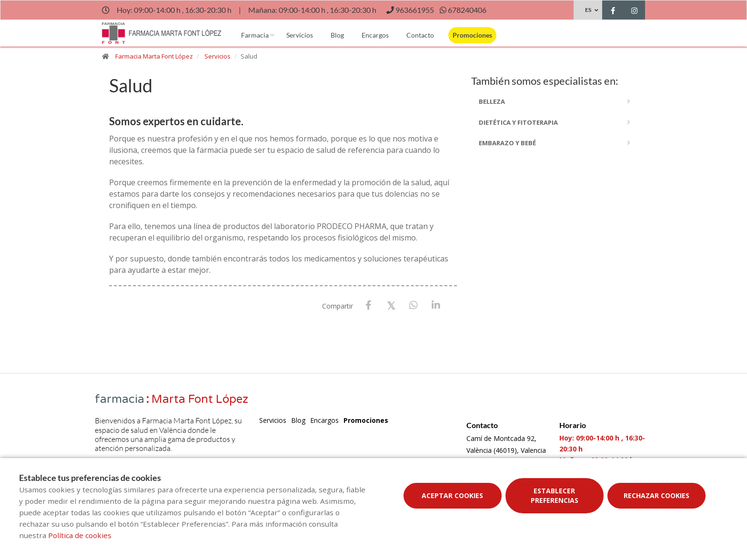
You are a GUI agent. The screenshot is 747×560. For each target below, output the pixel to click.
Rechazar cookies (656, 495)
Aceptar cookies (452, 495)
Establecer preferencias (555, 495)
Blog (337, 35)
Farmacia (255, 35)
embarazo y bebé (507, 143)
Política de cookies (80, 535)
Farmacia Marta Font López (154, 56)
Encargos (375, 35)
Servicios (300, 35)
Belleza (492, 101)
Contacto (420, 35)
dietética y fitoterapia (518, 122)
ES (588, 10)
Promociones (472, 35)
